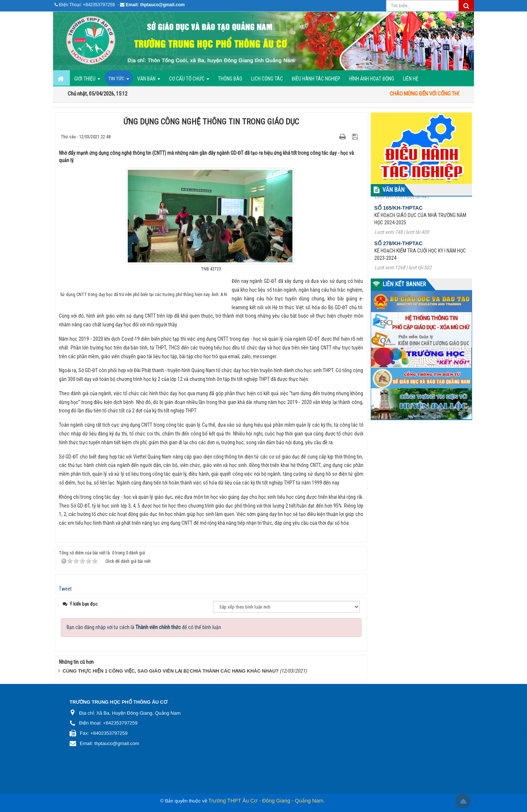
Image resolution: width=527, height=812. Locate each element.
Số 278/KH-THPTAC (399, 250)
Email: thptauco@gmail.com (155, 5)
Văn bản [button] (149, 81)
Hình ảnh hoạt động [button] (372, 79)
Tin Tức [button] (119, 81)
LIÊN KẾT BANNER (404, 284)
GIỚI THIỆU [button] (87, 81)
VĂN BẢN (393, 190)
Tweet (65, 589)
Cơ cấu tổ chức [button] (189, 81)
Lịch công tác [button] (267, 79)
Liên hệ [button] (411, 79)
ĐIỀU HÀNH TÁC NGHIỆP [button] (316, 79)
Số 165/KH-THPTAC (399, 214)
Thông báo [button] (230, 79)
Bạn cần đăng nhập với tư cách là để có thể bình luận (144, 627)
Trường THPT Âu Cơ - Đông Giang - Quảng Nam (266, 801)
